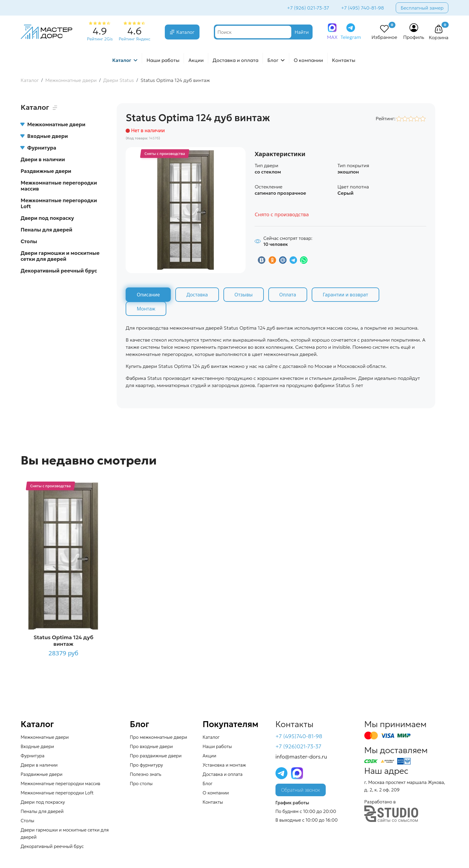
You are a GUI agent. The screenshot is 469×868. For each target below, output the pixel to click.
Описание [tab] (148, 295)
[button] (438, 29)
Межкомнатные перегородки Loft (59, 203)
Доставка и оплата (236, 60)
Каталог (186, 32)
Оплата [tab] (288, 295)
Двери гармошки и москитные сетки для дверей (60, 256)
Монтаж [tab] (146, 309)
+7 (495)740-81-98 (299, 736)
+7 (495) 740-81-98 (362, 8)
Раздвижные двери (46, 171)
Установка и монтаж (224, 765)
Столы (29, 241)
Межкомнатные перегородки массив (59, 186)
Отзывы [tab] (244, 295)
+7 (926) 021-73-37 (308, 8)
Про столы (141, 784)
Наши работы (163, 60)
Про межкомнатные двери (158, 737)
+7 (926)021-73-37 (299, 746)
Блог (273, 60)
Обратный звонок (301, 790)
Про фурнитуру (146, 765)
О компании (308, 60)
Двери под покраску (47, 218)
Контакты (344, 60)
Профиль (414, 37)
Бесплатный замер (422, 8)
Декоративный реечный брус (59, 271)
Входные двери (44, 136)
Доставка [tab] (197, 295)
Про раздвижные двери (156, 756)
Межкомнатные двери (53, 124)
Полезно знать (146, 774)
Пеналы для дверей (47, 230)
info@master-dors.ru (301, 757)
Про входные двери (151, 746)
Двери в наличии (43, 159)
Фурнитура (38, 148)
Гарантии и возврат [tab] (345, 295)
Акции (196, 60)
